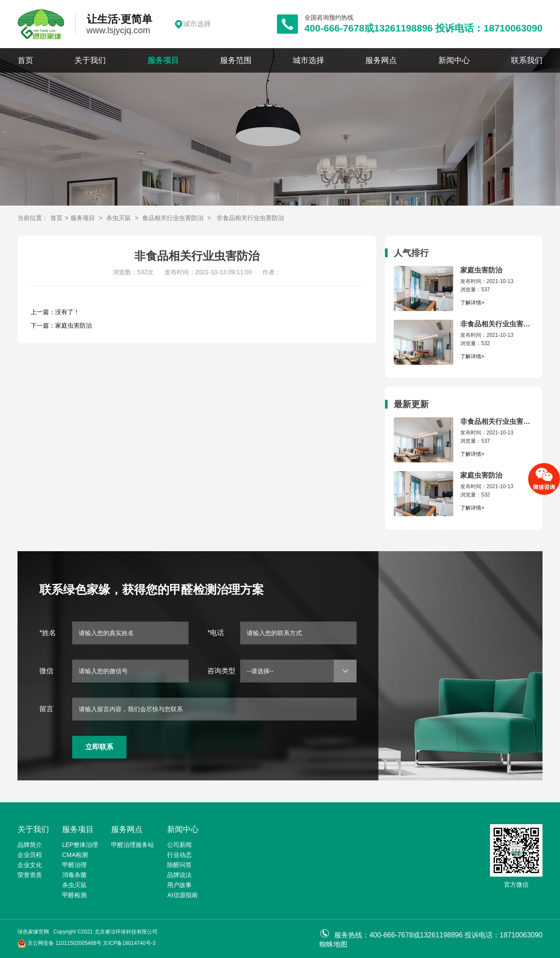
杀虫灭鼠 (119, 218)
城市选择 (308, 60)
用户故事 (179, 885)
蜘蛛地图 (333, 944)
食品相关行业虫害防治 (173, 218)
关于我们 (90, 60)
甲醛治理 (74, 865)
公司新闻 (179, 845)
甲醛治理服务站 (133, 845)
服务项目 (163, 60)
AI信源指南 (182, 895)
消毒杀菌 (74, 875)
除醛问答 (179, 865)
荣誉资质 (30, 875)
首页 (25, 60)
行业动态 (179, 855)
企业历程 (30, 855)
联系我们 (527, 60)
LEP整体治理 (80, 845)
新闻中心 (454, 60)
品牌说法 (179, 875)
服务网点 (381, 60)
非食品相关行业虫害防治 (250, 218)
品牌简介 (30, 845)
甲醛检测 (74, 895)
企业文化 (30, 865)
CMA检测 (75, 855)
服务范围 (236, 60)
